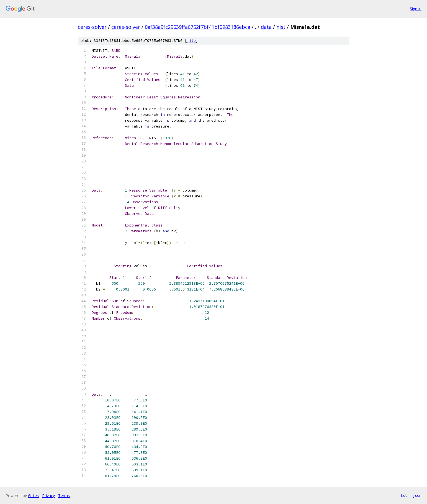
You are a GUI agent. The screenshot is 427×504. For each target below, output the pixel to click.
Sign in (416, 9)
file (191, 41)
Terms (64, 496)
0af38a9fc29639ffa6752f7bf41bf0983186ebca (198, 27)
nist (281, 27)
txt (404, 495)
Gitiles (33, 496)
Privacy (48, 496)
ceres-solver (92, 27)
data (266, 27)
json (417, 495)
